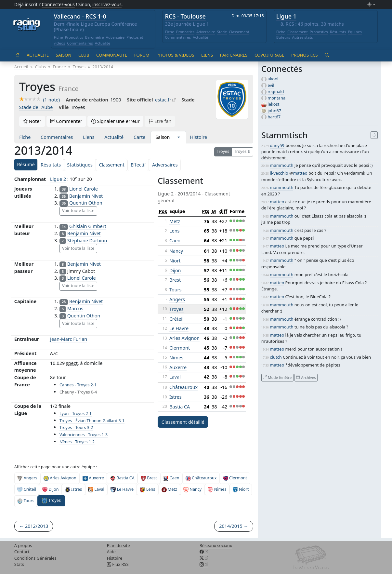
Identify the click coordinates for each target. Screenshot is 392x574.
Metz (175, 221)
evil (271, 85)
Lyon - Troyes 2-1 (76, 414)
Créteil (176, 319)
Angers (177, 299)
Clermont (180, 348)
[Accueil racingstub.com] (27, 25)
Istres (176, 397)
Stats (19, 564)
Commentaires (80, 43)
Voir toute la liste (78, 211)
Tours (175, 290)
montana (276, 98)
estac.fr (163, 100)
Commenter (66, 121)
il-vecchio (279, 173)
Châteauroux (183, 387)
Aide (111, 552)
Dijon (175, 270)
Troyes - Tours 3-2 (76, 427)
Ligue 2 (58, 179)
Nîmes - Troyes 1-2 (77, 442)
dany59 (277, 145)
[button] (179, 137)
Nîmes (176, 358)
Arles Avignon (184, 338)
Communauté (112, 55)
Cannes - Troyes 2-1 (78, 385)
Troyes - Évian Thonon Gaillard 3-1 (92, 421)
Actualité (103, 43)
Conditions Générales (35, 558)
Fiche (58, 37)
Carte (139, 137)
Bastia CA (180, 407)
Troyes (223, 151)
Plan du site (118, 545)
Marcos (75, 308)
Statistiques (80, 165)
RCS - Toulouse (185, 16)
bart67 (274, 117)
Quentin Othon (86, 203)
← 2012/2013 (34, 526)
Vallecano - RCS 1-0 (80, 16)
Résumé (26, 164)
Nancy (176, 251)
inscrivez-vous (107, 4)
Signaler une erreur (116, 121)
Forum (142, 55)
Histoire (199, 137)
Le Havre (179, 328)
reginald (276, 91)
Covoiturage (269, 55)
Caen (175, 240)
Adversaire (115, 37)
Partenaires (234, 55)
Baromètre (95, 37)
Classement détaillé (183, 422)
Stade (222, 32)
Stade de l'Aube (36, 107)
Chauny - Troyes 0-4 (78, 392)
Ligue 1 (286, 16)
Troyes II (242, 151)
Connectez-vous (58, 4)
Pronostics (74, 37)
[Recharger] (374, 135)
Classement (239, 32)
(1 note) (39, 100)
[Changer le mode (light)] (371, 5)
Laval (175, 377)
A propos (23, 545)
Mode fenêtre (277, 377)
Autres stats (302, 37)
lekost (273, 104)
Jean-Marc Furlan (69, 339)
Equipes (355, 32)
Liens (207, 55)
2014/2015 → (234, 526)
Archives (306, 377)
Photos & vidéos (175, 55)
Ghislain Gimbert (88, 226)
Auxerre (178, 367)
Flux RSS (118, 564)
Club (84, 55)
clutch (276, 357)
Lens (174, 231)
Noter (32, 121)
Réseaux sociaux (216, 545)
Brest (175, 280)
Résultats (338, 32)
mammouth (281, 165)
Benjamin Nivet (86, 196)
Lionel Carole (84, 189)
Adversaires (165, 165)
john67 (274, 111)
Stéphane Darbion (87, 240)
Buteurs (283, 37)
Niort (175, 261)
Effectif (138, 165)
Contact (22, 552)
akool (273, 79)
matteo (300, 173)
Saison (64, 55)
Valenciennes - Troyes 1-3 (84, 435)
